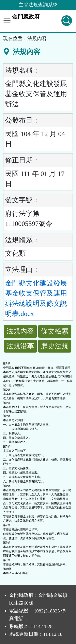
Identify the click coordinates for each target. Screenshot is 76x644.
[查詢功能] (67, 21)
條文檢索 (55, 331)
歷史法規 (55, 346)
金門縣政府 (26, 17)
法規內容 (20, 331)
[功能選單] (7, 21)
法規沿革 (20, 346)
